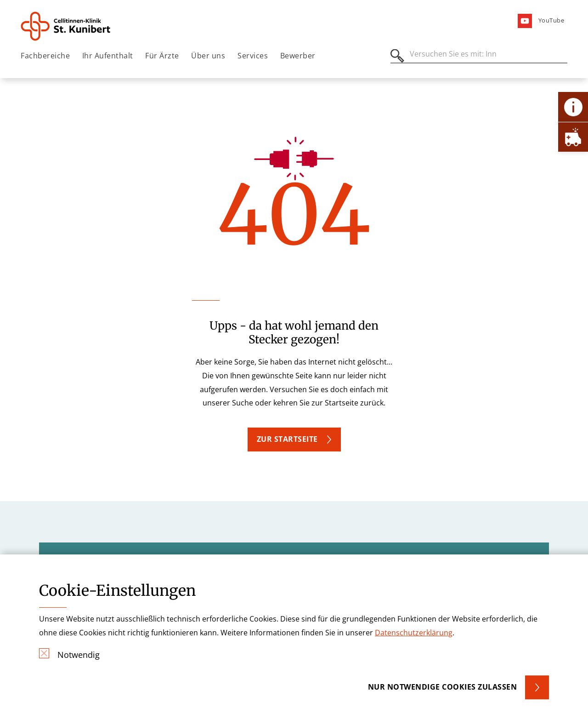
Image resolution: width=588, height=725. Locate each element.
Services (253, 56)
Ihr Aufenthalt (108, 56)
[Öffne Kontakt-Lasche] (573, 107)
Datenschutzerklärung (414, 633)
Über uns (208, 56)
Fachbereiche (45, 56)
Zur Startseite (287, 439)
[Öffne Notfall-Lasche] (573, 137)
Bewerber (298, 56)
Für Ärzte (162, 56)
